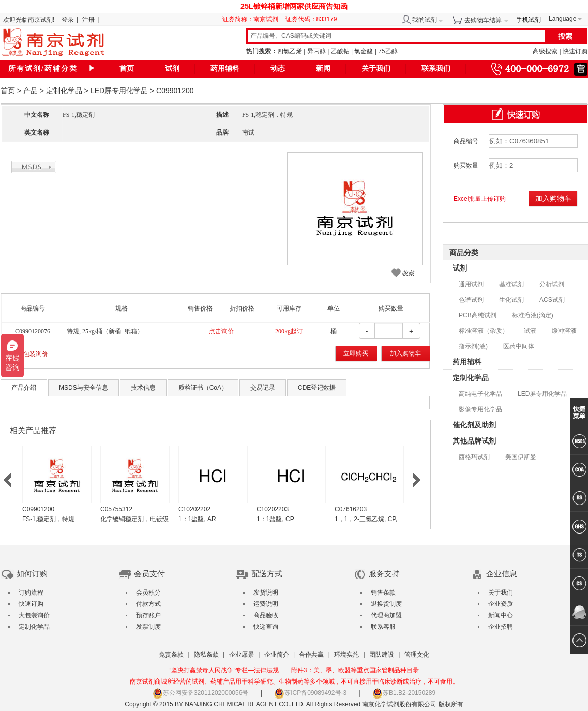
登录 (68, 20)
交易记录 (263, 388)
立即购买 (356, 353)
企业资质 (501, 604)
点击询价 (221, 331)
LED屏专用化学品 (119, 91)
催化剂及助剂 (474, 425)
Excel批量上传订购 (480, 199)
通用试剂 (471, 284)
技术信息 (143, 388)
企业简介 (277, 655)
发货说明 (266, 592)
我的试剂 (425, 20)
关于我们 (376, 69)
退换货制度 (386, 604)
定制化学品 (64, 91)
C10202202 (194, 509)
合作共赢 (311, 655)
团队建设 (382, 655)
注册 (88, 20)
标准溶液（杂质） (484, 331)
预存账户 (148, 615)
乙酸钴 (340, 51)
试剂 (172, 69)
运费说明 (266, 604)
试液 (530, 331)
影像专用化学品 (480, 409)
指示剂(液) (473, 346)
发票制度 (148, 627)
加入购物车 (405, 353)
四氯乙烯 (290, 51)
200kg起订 (289, 331)
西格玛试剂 (474, 457)
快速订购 (575, 51)
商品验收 (266, 615)
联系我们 (436, 69)
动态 (278, 69)
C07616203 (351, 509)
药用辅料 (225, 69)
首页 (127, 69)
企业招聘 (501, 627)
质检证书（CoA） (203, 388)
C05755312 (116, 509)
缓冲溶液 (564, 331)
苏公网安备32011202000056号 (200, 693)
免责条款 (171, 655)
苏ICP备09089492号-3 (310, 693)
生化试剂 (511, 300)
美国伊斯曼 (521, 457)
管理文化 (417, 655)
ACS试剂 (552, 300)
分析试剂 (552, 284)
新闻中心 (501, 615)
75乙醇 (388, 51)
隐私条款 (206, 655)
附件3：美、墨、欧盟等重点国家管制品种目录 (355, 670)
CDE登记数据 (317, 388)
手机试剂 (529, 20)
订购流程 (31, 592)
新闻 (323, 69)
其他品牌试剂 (474, 441)
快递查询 (266, 627)
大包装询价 (33, 354)
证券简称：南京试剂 (253, 19)
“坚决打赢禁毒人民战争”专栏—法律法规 (224, 670)
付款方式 (148, 604)
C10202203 (273, 509)
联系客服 (383, 627)
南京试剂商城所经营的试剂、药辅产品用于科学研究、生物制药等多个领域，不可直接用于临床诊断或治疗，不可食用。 (294, 682)
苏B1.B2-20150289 (404, 693)
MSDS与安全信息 (84, 388)
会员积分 (148, 592)
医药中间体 (519, 346)
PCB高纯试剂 (478, 315)
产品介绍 (24, 388)
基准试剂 (511, 284)
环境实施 (346, 655)
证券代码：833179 (311, 19)
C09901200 (38, 509)
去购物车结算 (483, 20)
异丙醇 (316, 51)
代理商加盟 (386, 615)
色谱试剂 (471, 300)
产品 (31, 91)
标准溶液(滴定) (533, 315)
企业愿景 (242, 655)
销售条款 (383, 592)
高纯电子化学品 (480, 394)
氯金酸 (364, 51)
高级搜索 (545, 51)
